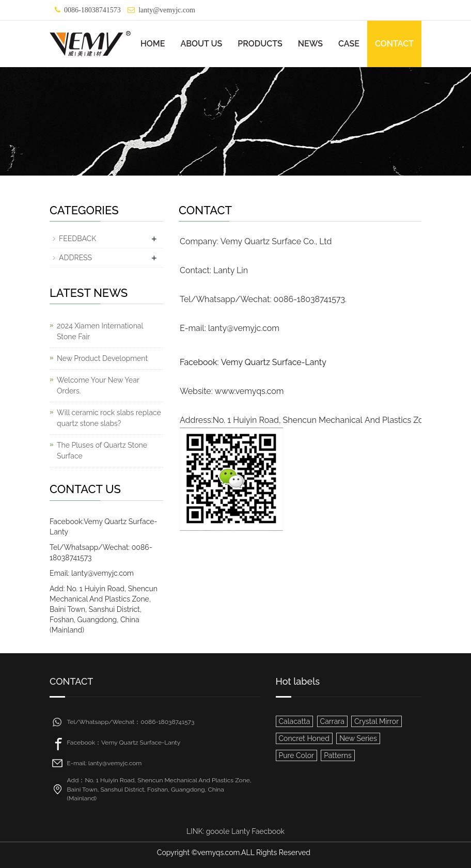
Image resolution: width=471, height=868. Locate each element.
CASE (349, 44)
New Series (358, 738)
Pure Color (297, 755)
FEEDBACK (77, 239)
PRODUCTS (260, 44)
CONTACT (394, 44)
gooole (218, 831)
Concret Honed (304, 738)
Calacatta (295, 721)
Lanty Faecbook (258, 831)
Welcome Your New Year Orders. (98, 385)
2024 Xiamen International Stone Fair (100, 331)
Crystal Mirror (376, 721)
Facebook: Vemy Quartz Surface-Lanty (253, 362)
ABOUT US (201, 44)
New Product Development (102, 358)
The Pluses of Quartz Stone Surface (102, 451)
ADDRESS (75, 258)
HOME (153, 44)
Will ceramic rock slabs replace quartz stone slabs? (109, 418)
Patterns (338, 755)
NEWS (310, 44)
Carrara (332, 721)
